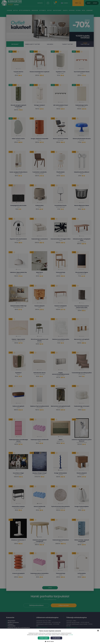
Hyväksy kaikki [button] (44, 638)
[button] (50, 641)
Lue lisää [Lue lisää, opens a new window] (71, 635)
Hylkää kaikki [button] (56, 638)
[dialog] (50, 322)
